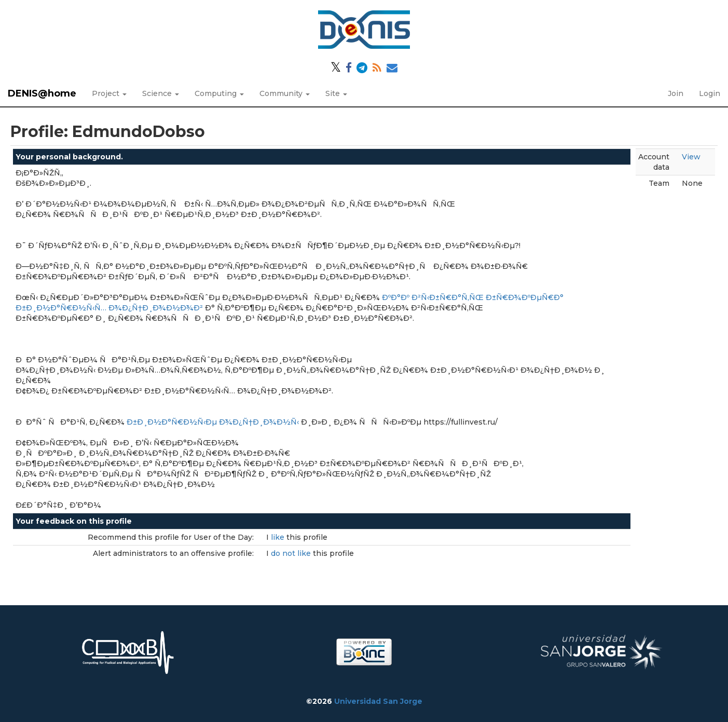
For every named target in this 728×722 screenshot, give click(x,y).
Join (676, 93)
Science (161, 93)
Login (710, 93)
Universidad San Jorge (378, 701)
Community (285, 93)
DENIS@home (42, 93)
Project (109, 93)
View (691, 157)
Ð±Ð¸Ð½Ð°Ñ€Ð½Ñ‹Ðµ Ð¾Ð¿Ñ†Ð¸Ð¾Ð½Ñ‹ (213, 422)
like (279, 537)
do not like (292, 553)
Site (336, 93)
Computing (219, 93)
